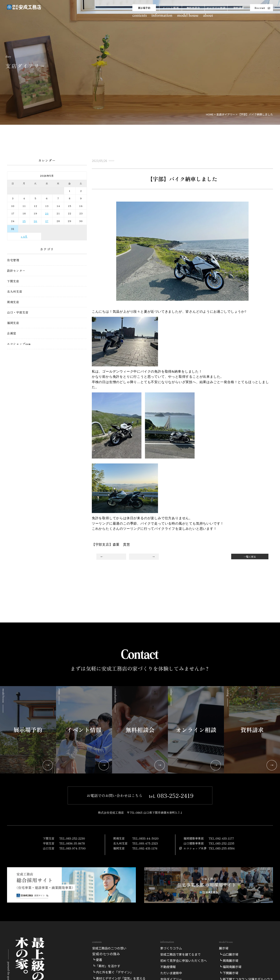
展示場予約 (144, 8)
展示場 (224, 948)
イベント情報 (171, 8)
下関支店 (13, 281)
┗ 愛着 (97, 960)
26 (35, 221)
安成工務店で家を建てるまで (180, 954)
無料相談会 (193, 8)
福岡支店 (13, 323)
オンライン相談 (216, 8)
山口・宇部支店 (18, 312)
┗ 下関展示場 (229, 973)
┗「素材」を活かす (106, 966)
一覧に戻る (250, 557)
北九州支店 (15, 292)
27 (47, 221)
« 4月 (24, 236)
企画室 (12, 333)
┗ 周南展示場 (229, 960)
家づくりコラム (171, 948)
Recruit (260, 8)
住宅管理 (13, 260)
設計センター (16, 271)
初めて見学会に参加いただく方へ (184, 960)
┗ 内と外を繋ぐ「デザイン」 (113, 972)
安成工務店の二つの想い (109, 948)
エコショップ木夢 (195, 848)
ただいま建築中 (171, 973)
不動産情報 (168, 967)
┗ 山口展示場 (229, 954)
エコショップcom (19, 344)
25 (24, 221)
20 (47, 213)
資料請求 (239, 8)
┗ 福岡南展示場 (230, 967)
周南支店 (13, 302)
